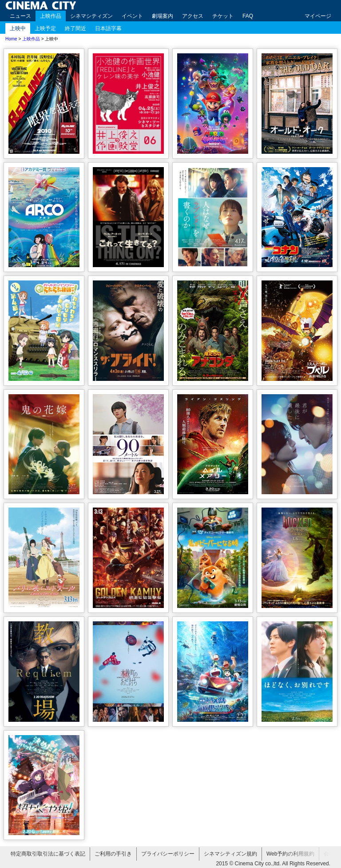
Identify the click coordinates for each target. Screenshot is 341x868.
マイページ (318, 16)
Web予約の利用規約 (290, 854)
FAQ (248, 16)
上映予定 (45, 28)
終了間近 (75, 28)
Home (11, 39)
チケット (223, 16)
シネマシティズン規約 (230, 854)
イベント (132, 16)
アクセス (193, 16)
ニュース (20, 16)
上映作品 (51, 16)
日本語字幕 (108, 28)
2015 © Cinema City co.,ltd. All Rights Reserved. (273, 864)
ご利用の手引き (113, 854)
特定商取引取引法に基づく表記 (48, 854)
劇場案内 (163, 16)
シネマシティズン (91, 16)
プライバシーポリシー (168, 854)
